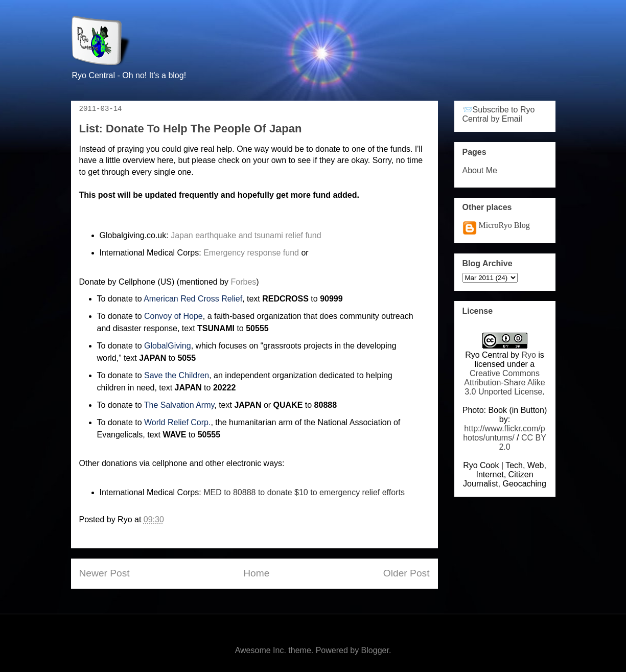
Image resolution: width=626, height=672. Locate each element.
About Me (480, 170)
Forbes (244, 282)
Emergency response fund (251, 253)
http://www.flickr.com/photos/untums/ (504, 433)
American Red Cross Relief (193, 299)
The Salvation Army (179, 405)
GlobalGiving (168, 346)
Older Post (407, 573)
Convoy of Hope (173, 316)
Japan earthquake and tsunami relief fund (246, 235)
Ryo (528, 355)
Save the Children (177, 375)
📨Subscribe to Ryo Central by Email (499, 114)
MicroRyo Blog (504, 225)
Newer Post (105, 573)
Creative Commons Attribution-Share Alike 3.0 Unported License (504, 383)
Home (256, 573)
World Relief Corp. (177, 422)
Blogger (375, 650)
